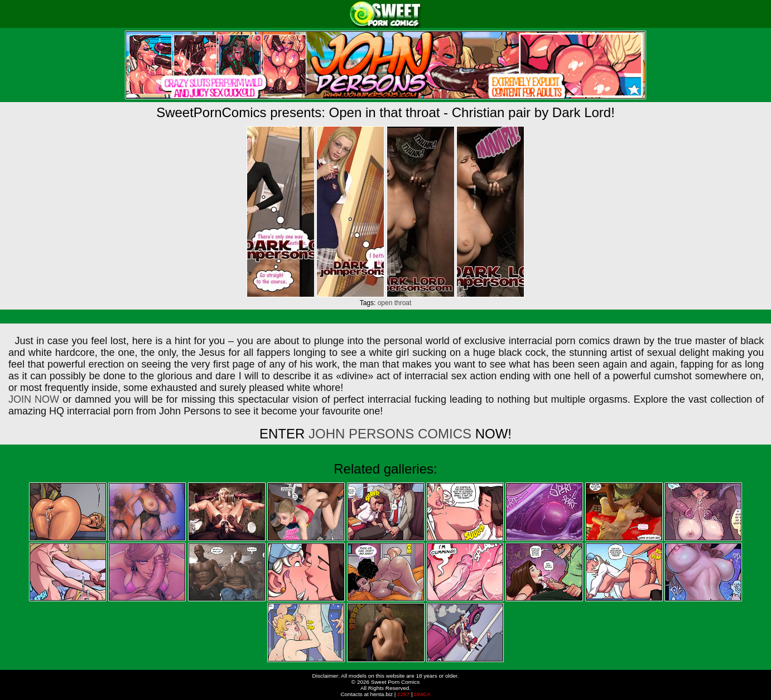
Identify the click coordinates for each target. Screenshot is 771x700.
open (385, 303)
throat (403, 303)
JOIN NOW (34, 399)
